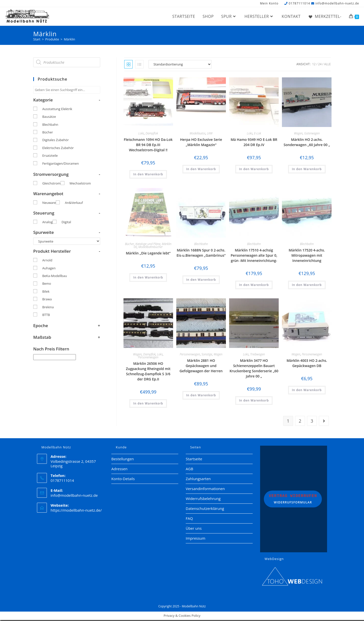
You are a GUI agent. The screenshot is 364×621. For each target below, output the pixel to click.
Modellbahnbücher (151, 248)
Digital (66, 223)
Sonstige (207, 355)
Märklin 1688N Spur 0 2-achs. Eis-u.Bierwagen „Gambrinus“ (201, 253)
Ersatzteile (50, 156)
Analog (47, 223)
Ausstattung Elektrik (57, 110)
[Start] (37, 40)
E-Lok (257, 134)
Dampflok (152, 134)
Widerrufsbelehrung (203, 499)
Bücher (130, 245)
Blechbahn (201, 245)
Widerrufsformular (293, 500)
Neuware (49, 204)
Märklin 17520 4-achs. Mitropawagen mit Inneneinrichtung (307, 256)
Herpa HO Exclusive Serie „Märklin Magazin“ (201, 143)
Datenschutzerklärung (205, 509)
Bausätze (49, 118)
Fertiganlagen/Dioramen (60, 164)
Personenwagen (148, 358)
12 (314, 65)
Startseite (194, 460)
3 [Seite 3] (312, 422)
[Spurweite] (67, 242)
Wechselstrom (80, 184)
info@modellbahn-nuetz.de (337, 3)
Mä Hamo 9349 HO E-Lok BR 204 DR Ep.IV (254, 143)
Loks (141, 134)
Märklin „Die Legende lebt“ (148, 254)
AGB (189, 469)
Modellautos (198, 134)
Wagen (298, 134)
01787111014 (299, 3)
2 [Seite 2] (300, 422)
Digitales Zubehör (55, 141)
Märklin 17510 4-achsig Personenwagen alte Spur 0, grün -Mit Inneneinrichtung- (254, 256)
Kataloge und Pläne (148, 245)
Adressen (119, 469)
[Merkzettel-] (325, 16)
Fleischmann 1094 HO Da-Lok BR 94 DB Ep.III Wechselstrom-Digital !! (148, 146)
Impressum (196, 539)
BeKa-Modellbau (55, 277)
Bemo (47, 284)
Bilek (46, 292)
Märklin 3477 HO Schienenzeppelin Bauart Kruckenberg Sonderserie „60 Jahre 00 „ (254, 369)
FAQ (189, 519)
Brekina (48, 308)
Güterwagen (312, 134)
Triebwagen (258, 355)
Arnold (47, 261)
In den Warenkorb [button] (148, 175)
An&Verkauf (74, 204)
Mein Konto (269, 4)
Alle (327, 65)
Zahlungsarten (198, 479)
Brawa (47, 300)
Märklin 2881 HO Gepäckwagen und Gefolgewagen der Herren (201, 367)
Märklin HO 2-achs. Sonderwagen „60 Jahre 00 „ (307, 143)
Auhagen (49, 269)
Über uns (194, 529)
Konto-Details (123, 479)
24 (320, 65)
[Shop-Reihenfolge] (180, 65)
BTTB (46, 316)
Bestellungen (123, 460)
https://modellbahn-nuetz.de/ (76, 511)
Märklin (69, 40)
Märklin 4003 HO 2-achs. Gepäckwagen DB (307, 364)
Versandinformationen (205, 489)
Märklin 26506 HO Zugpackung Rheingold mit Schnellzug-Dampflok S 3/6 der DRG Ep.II (148, 372)
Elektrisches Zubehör (58, 149)
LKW (210, 134)
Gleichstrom (51, 184)
